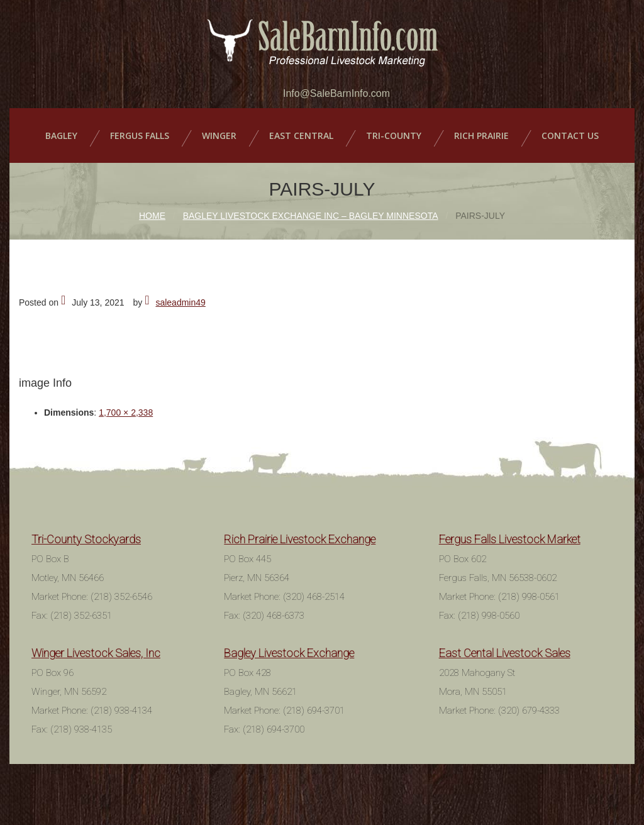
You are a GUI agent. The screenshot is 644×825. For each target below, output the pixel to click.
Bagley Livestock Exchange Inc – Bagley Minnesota (311, 216)
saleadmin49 (180, 302)
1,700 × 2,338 (126, 412)
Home (152, 216)
